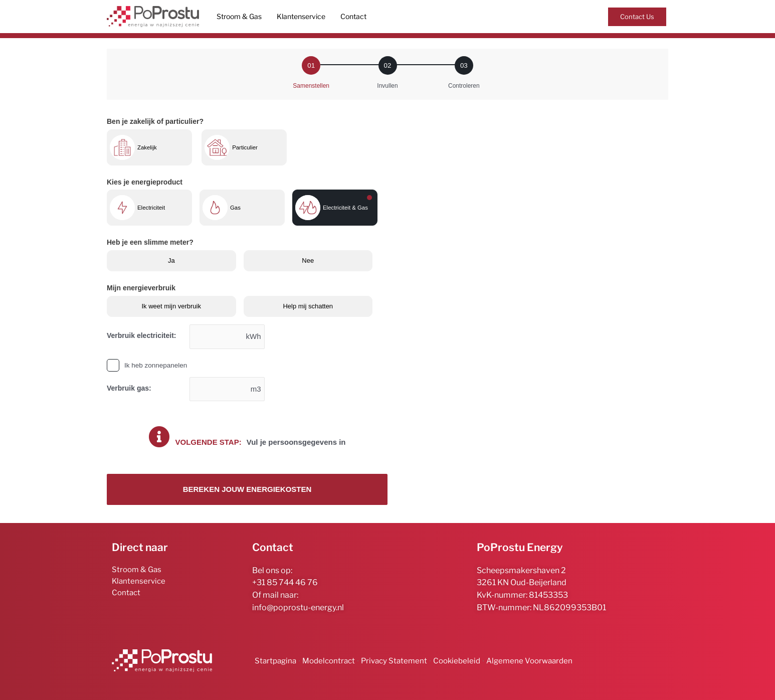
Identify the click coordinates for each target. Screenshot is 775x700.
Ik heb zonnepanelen (156, 365)
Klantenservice (301, 16)
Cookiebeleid (457, 661)
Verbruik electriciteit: (142, 335)
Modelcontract (329, 661)
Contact (353, 16)
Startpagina (275, 661)
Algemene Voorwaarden (529, 661)
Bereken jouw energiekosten (247, 490)
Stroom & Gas (239, 16)
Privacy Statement (394, 661)
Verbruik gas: (129, 388)
